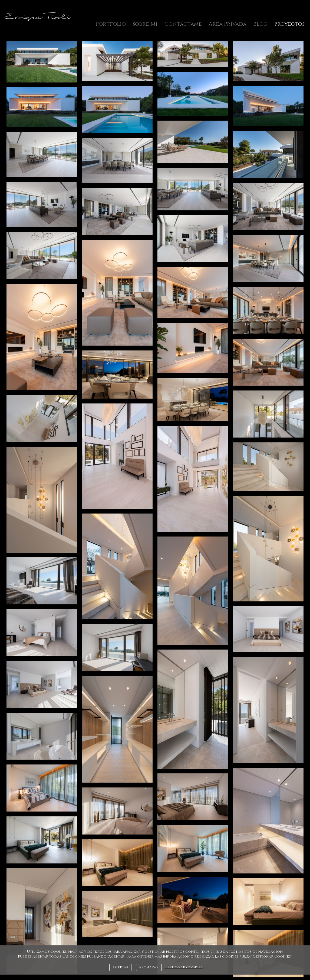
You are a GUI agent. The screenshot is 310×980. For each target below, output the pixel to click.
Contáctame (183, 24)
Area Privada (227, 24)
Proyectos (289, 24)
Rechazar (149, 967)
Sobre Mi (145, 24)
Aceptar (120, 967)
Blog (260, 24)
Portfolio (111, 24)
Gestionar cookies (184, 967)
